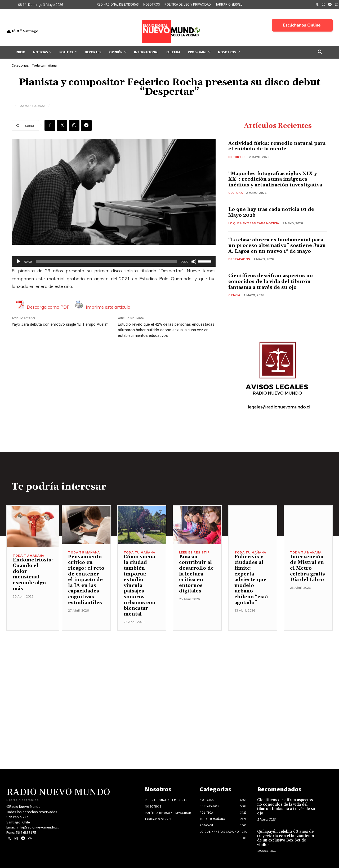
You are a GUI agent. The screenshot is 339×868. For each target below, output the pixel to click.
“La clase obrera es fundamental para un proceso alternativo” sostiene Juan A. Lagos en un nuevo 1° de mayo (277, 246)
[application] (114, 261)
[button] (320, 52)
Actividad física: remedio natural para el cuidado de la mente (277, 146)
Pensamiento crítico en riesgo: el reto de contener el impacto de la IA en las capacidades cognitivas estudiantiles (86, 580)
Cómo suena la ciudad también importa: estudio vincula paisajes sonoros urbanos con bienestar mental (140, 585)
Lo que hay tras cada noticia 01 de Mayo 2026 (271, 212)
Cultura (235, 193)
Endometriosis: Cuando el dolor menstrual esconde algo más (33, 574)
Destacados (239, 259)
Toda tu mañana (44, 66)
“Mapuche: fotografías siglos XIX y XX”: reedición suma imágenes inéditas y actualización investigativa (275, 179)
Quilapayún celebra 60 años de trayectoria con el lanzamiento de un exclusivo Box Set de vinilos (286, 838)
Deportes (237, 157)
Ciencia (234, 295)
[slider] (106, 261)
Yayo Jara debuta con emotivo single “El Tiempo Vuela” (60, 324)
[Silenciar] (194, 261)
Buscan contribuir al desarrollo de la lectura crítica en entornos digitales (196, 574)
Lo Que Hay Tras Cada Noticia (254, 223)
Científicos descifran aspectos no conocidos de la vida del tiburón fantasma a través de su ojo (271, 281)
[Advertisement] (169, 668)
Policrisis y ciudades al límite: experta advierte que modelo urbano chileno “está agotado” (251, 580)
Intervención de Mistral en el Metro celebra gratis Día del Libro (307, 568)
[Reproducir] (19, 261)
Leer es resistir (194, 553)
